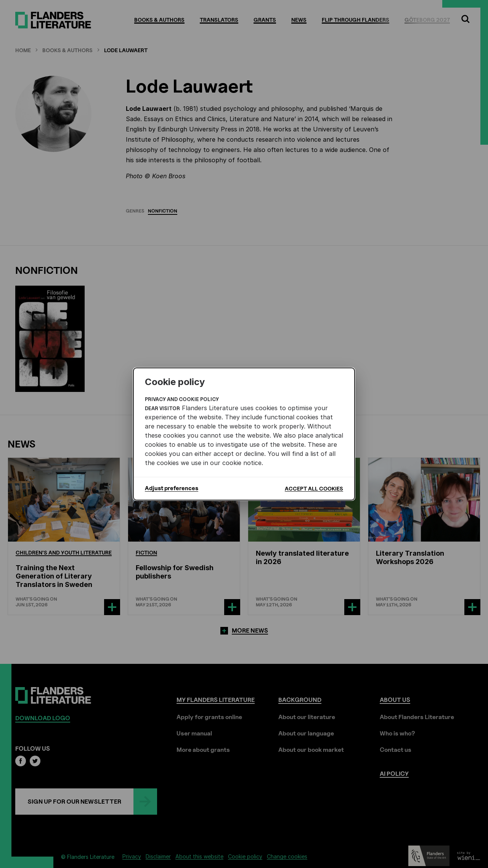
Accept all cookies (314, 488)
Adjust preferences (172, 488)
